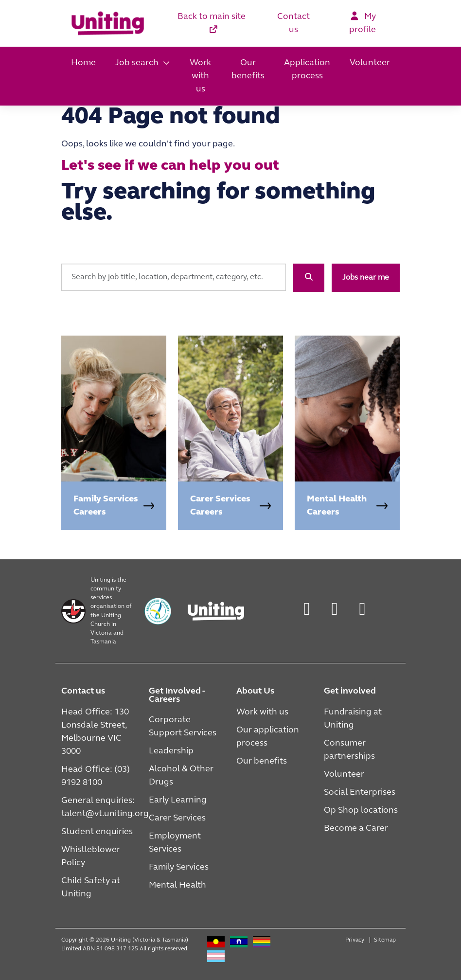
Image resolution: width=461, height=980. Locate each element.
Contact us (293, 23)
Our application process (268, 737)
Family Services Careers (106, 506)
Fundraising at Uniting (353, 719)
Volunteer (370, 63)
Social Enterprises (360, 793)
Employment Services (175, 843)
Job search (137, 63)
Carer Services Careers (220, 506)
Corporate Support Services (183, 727)
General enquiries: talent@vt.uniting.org (105, 807)
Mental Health (177, 885)
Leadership (171, 751)
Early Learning (178, 800)
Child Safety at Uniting (91, 888)
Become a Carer (356, 829)
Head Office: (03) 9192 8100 (96, 776)
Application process (307, 70)
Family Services (179, 867)
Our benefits (248, 70)
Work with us (200, 76)
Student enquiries (97, 832)
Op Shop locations (361, 811)
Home (83, 63)
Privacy (355, 940)
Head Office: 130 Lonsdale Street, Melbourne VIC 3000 (95, 732)
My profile (363, 23)
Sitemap (385, 940)
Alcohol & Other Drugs (181, 776)
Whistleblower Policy (91, 856)
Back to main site (212, 23)
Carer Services (177, 818)
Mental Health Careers (337, 506)
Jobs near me (366, 278)
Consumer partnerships (349, 750)
